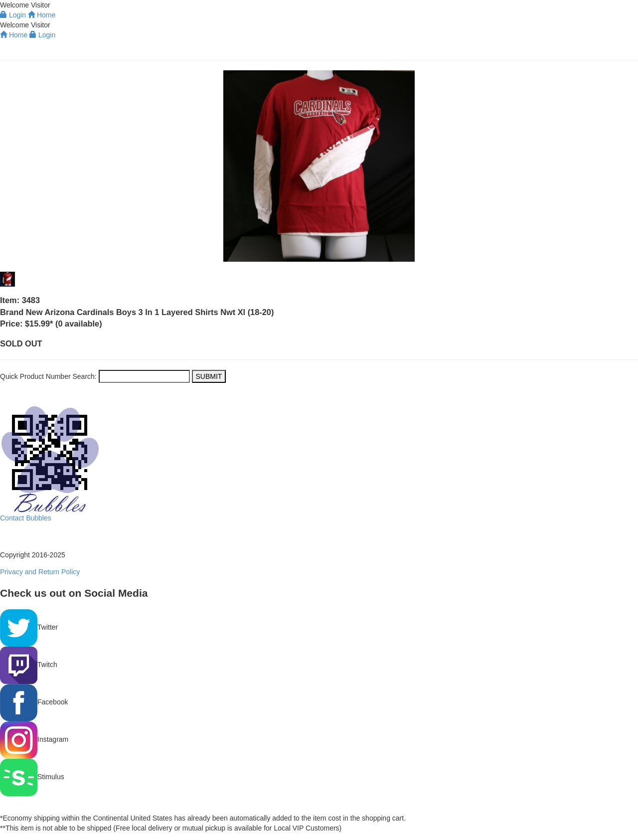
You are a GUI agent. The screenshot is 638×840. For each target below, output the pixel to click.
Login (42, 35)
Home (14, 35)
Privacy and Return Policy (40, 572)
